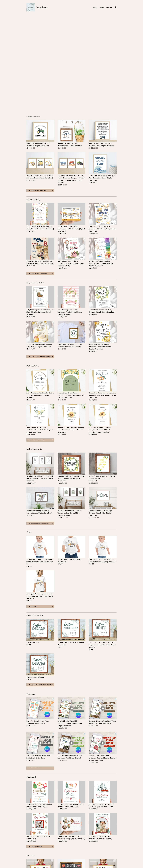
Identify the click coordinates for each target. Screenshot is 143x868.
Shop (95, 7)
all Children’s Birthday (37, 178)
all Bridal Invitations (37, 344)
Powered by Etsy (105, 859)
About (102, 7)
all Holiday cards (35, 751)
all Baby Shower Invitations (39, 261)
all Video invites (35, 672)
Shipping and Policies (35, 859)
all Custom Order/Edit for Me (40, 589)
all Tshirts (32, 511)
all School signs (35, 834)
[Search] (116, 7)
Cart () (109, 7)
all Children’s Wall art (37, 95)
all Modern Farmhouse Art (39, 427)
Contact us (30, 861)
